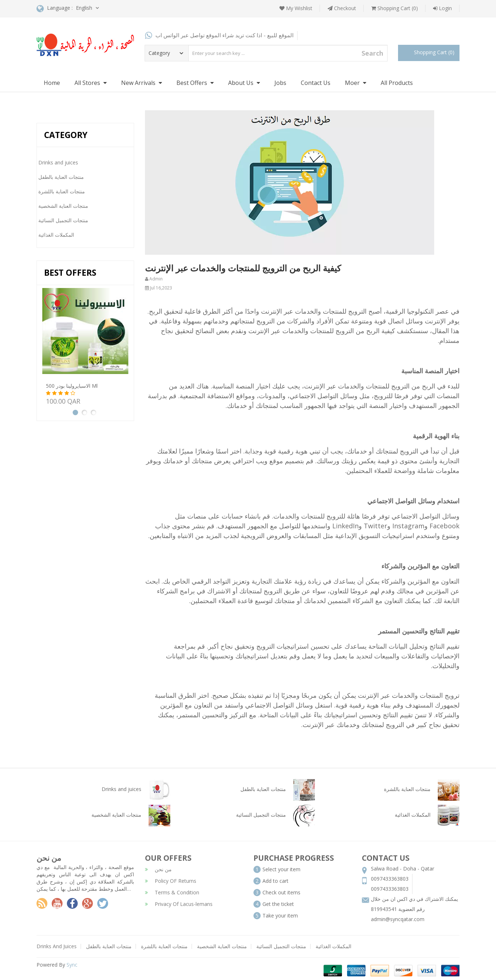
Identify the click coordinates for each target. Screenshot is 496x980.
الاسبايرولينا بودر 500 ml (72, 386)
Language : (55, 8)
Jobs (280, 83)
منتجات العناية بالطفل (109, 946)
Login (442, 8)
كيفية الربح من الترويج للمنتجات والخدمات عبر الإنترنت (243, 268)
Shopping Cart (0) (395, 8)
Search (372, 53)
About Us (244, 83)
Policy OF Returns (171, 881)
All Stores (91, 83)
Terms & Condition (172, 892)
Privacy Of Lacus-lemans (179, 904)
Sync (72, 965)
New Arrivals (142, 83)
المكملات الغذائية (333, 946)
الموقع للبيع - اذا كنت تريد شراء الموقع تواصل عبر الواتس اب (219, 35)
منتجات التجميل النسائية (281, 946)
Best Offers (195, 83)
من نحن (158, 869)
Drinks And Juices (57, 946)
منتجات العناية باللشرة (164, 946)
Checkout (342, 8)
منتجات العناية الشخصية (222, 946)
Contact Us (316, 83)
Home (52, 83)
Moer (356, 83)
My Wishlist (296, 8)
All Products (397, 83)
